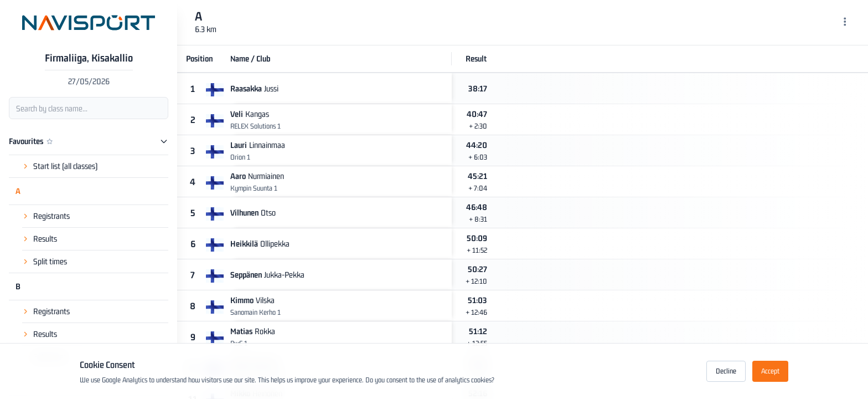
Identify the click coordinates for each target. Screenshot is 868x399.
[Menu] (845, 23)
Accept (770, 371)
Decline (726, 371)
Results (45, 239)
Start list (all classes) (65, 166)
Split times (50, 261)
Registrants (51, 216)
